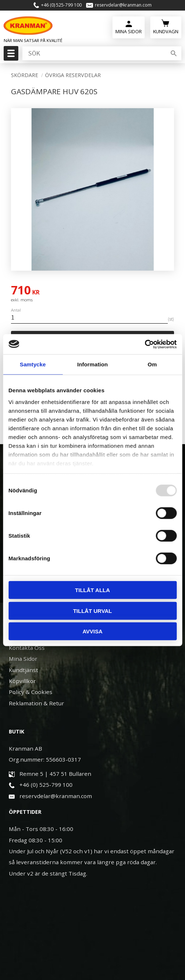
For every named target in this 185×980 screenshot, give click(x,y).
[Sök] (174, 53)
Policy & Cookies (31, 692)
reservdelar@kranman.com (123, 5)
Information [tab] (93, 364)
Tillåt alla (92, 590)
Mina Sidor (23, 659)
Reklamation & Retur (36, 703)
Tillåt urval (92, 611)
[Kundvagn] (166, 26)
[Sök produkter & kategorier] (94, 53)
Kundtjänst (23, 670)
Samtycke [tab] (33, 364)
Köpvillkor (22, 681)
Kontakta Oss (27, 648)
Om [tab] (152, 364)
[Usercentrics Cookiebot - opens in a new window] (145, 344)
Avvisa (92, 631)
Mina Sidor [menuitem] (128, 31)
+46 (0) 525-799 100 (61, 5)
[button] (10, 56)
